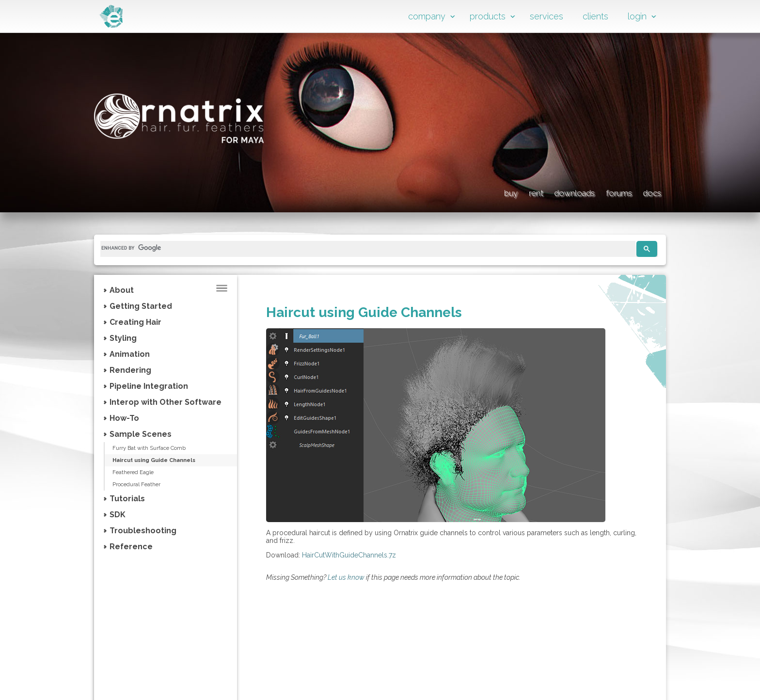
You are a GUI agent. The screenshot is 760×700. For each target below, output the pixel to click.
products (488, 16)
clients (595, 16)
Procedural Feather (144, 486)
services (546, 16)
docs (649, 191)
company (427, 16)
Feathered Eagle (141, 474)
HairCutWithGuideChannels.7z (349, 555)
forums (595, 191)
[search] (364, 248)
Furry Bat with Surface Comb (158, 448)
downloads (525, 191)
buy (420, 191)
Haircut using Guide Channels (165, 461)
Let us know (346, 577)
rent (464, 191)
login (637, 16)
